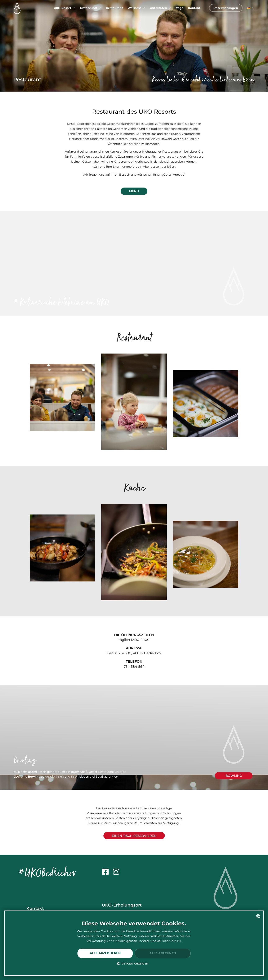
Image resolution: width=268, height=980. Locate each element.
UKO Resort (62, 8)
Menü (134, 191)
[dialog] (134, 943)
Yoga (180, 8)
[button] (134, 964)
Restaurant (114, 8)
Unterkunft (89, 8)
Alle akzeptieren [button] (105, 953)
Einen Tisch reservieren (134, 836)
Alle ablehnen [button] (163, 953)
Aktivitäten (158, 8)
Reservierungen (226, 8)
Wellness (134, 8)
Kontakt (194, 8)
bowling (234, 776)
